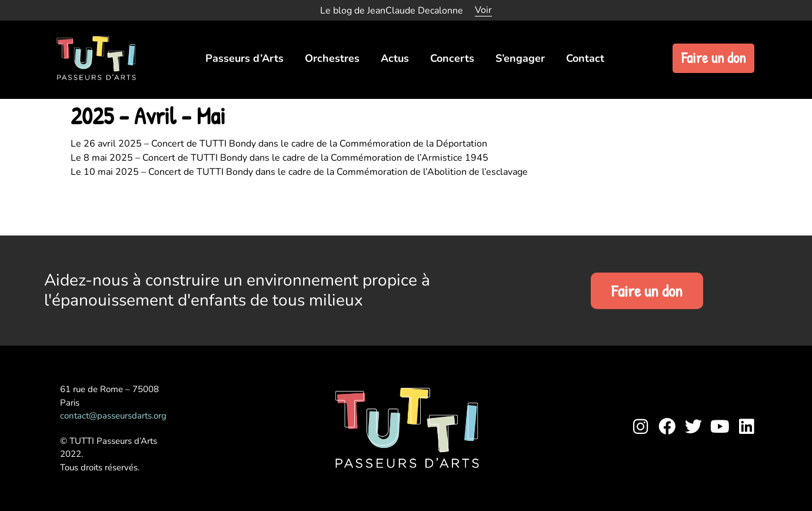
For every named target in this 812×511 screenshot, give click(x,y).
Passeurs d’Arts (244, 58)
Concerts (452, 58)
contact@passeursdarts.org (113, 416)
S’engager (520, 58)
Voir (483, 10)
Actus (395, 58)
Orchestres (332, 58)
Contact (585, 58)
